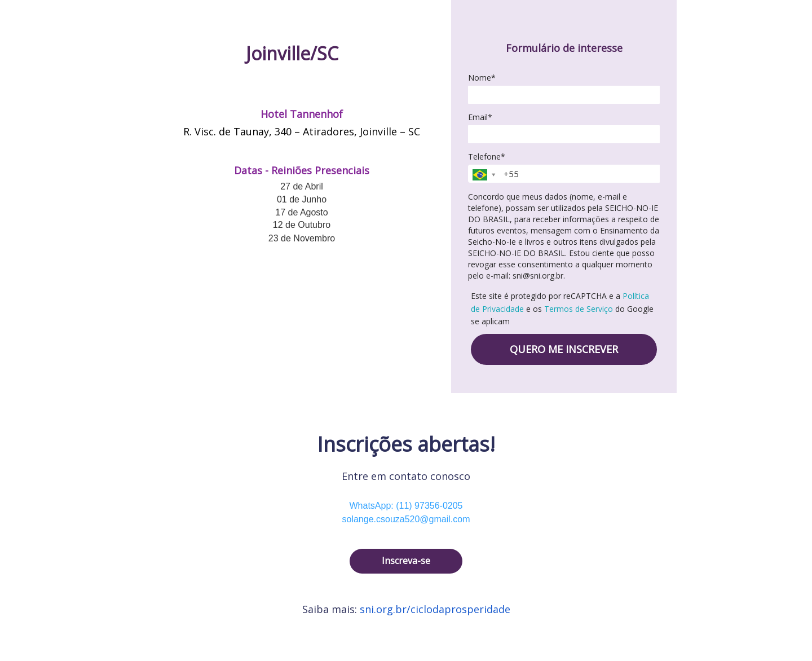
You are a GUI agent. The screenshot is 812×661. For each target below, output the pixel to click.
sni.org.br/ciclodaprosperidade (435, 609)
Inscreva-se (406, 561)
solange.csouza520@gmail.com (406, 519)
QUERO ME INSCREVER (564, 349)
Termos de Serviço (579, 309)
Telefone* (487, 157)
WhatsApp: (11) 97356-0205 (406, 506)
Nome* (482, 78)
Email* (480, 117)
